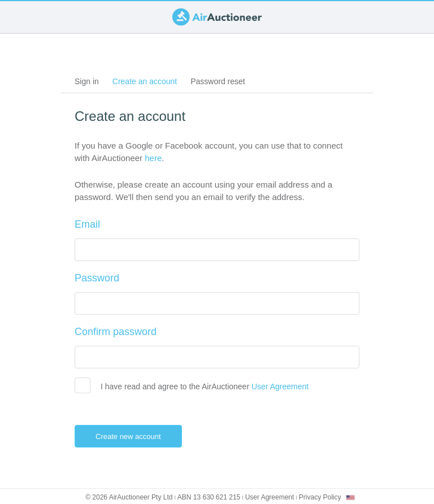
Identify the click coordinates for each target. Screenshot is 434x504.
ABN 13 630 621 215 (209, 497)
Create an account (148, 83)
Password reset (218, 81)
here (153, 158)
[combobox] (350, 498)
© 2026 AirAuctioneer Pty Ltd (129, 497)
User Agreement (280, 386)
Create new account (137, 436)
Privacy (320, 497)
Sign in (87, 81)
